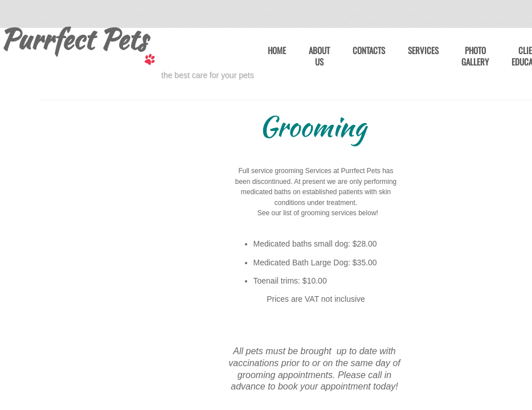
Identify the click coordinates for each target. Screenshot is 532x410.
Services (423, 51)
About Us (319, 56)
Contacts (369, 51)
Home (277, 51)
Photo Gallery (475, 56)
